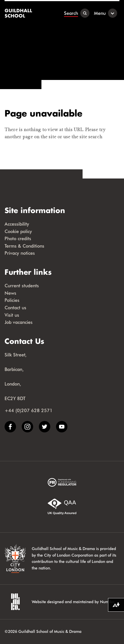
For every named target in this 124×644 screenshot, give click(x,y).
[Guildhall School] (19, 13)
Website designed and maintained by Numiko (73, 602)
